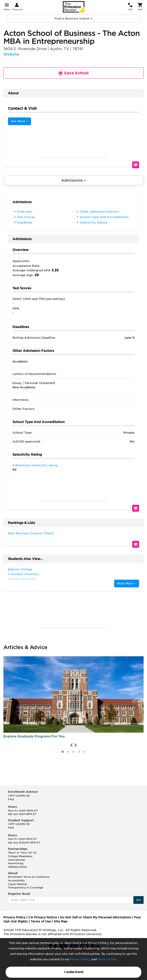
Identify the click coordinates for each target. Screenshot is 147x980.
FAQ (11, 799)
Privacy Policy (81, 959)
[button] (63, 752)
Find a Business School (73, 18)
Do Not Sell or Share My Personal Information (95, 917)
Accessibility (16, 880)
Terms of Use (107, 959)
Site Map (61, 921)
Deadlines (25, 223)
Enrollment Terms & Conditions (29, 877)
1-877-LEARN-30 (19, 796)
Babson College (20, 569)
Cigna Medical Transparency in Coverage (26, 886)
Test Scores (26, 217)
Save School (136, 165)
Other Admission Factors (99, 212)
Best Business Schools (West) (31, 533)
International (16, 860)
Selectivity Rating (93, 223)
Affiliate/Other (18, 867)
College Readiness (20, 856)
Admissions (73, 180)
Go (138, 900)
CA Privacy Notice (43, 917)
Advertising (16, 863)
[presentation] (71, 745)
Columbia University (24, 574)
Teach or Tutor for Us (22, 853)
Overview (24, 212)
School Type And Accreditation (104, 217)
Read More (127, 583)
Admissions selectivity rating (35, 465)
